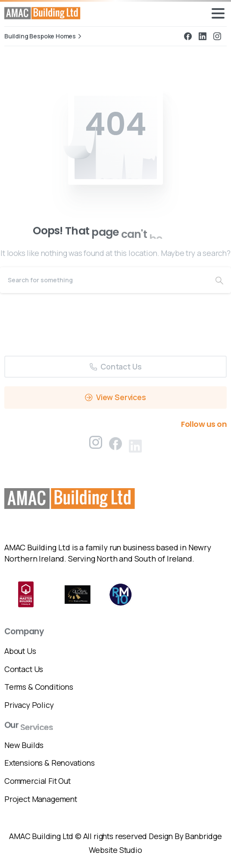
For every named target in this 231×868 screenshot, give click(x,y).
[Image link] (71, 499)
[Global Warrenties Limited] (78, 595)
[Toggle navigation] (218, 13)
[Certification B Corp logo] (26, 594)
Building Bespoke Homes (44, 36)
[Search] (104, 280)
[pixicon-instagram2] (96, 445)
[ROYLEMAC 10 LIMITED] (121, 595)
